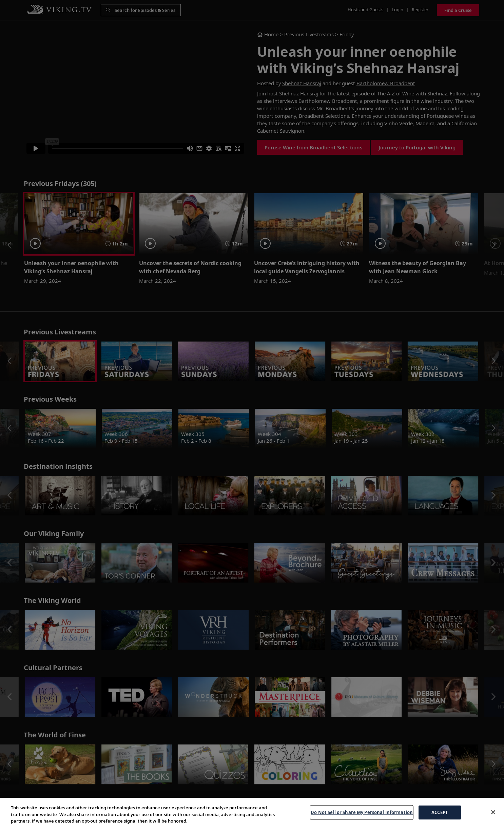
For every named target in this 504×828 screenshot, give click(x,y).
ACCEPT (440, 812)
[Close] (493, 812)
